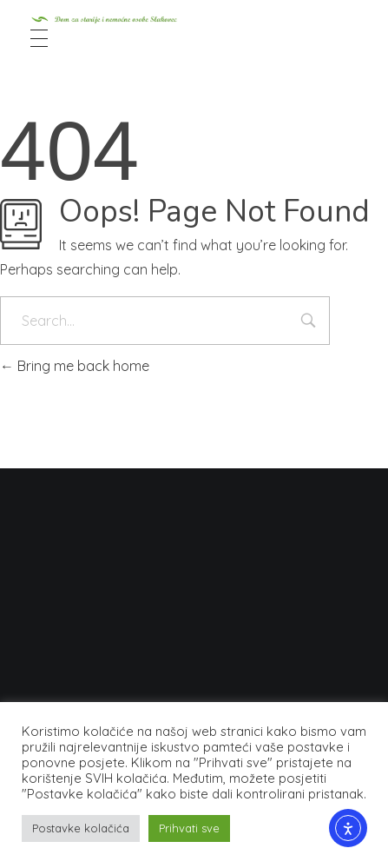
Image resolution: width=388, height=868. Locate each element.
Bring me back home (75, 366)
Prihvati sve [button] (189, 828)
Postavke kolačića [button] (81, 828)
